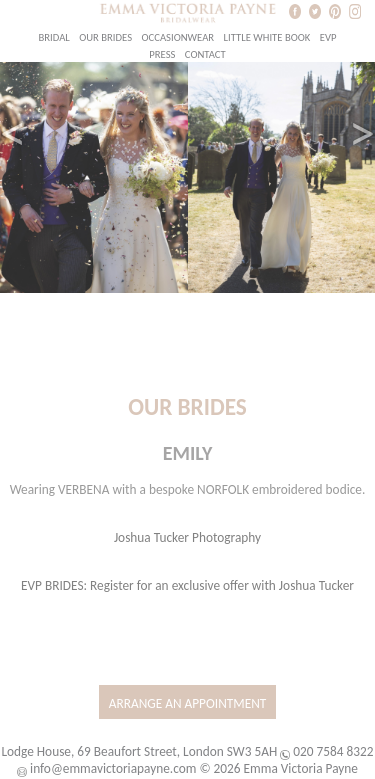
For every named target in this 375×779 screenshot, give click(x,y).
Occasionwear (178, 37)
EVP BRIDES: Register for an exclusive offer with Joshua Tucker (187, 585)
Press (162, 54)
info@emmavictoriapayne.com (113, 768)
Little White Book (267, 37)
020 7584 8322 (333, 751)
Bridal (53, 37)
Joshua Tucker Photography (187, 537)
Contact (205, 54)
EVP (328, 37)
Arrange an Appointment (188, 703)
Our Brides (105, 37)
